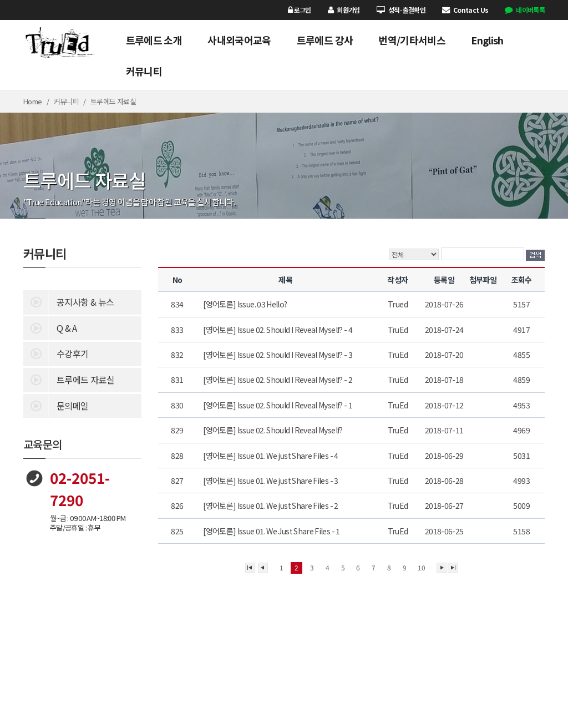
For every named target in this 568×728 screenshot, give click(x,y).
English (487, 40)
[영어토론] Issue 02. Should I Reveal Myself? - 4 (278, 330)
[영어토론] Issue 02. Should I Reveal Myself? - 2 (278, 380)
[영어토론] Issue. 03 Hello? (246, 304)
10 (421, 567)
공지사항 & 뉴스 (69, 301)
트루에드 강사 (325, 40)
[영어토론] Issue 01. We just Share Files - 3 (271, 481)
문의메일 (56, 405)
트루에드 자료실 (69, 379)
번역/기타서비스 (412, 40)
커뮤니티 (144, 71)
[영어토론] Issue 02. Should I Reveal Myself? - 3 (278, 355)
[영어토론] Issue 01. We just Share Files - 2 (271, 505)
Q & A (50, 327)
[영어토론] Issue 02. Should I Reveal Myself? (273, 430)
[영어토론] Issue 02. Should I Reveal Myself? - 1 (278, 405)
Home (32, 101)
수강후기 (56, 353)
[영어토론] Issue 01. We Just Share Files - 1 (272, 531)
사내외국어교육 (239, 40)
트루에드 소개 (154, 40)
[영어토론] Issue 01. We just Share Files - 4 (271, 456)
